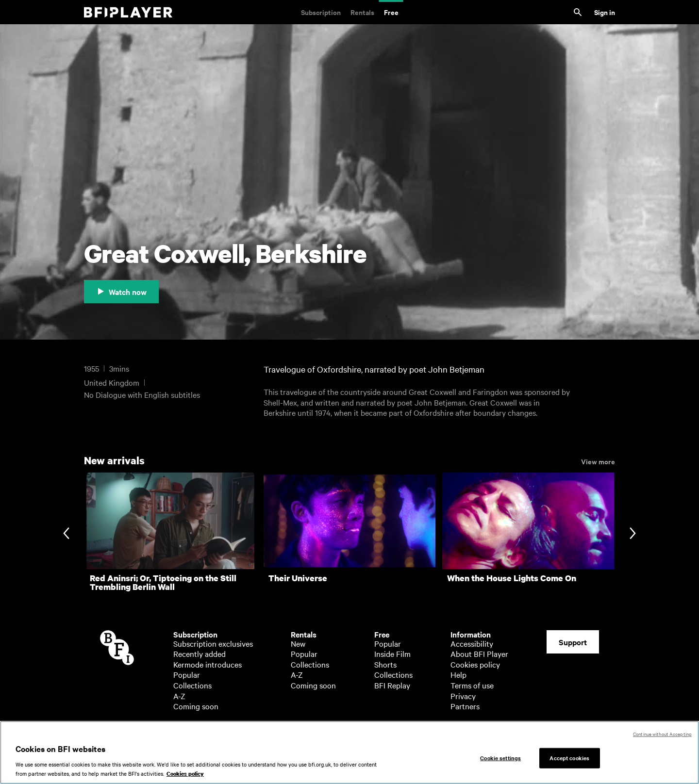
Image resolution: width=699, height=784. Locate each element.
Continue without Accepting (662, 738)
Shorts (385, 664)
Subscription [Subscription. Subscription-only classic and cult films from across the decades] (321, 12)
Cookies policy (475, 664)
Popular (187, 674)
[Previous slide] (66, 534)
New (298, 643)
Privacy (463, 696)
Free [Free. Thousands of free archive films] (391, 12)
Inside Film (392, 653)
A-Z (179, 696)
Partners (465, 706)
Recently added (200, 653)
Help (458, 674)
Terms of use (472, 685)
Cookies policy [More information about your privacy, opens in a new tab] (185, 778)
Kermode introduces (208, 664)
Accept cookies (569, 761)
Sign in (605, 12)
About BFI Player (479, 653)
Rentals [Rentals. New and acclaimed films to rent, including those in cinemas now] (362, 12)
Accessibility (472, 643)
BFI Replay (392, 685)
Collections (192, 685)
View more (598, 461)
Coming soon (196, 706)
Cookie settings (500, 761)
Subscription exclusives (213, 643)
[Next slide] (633, 534)
